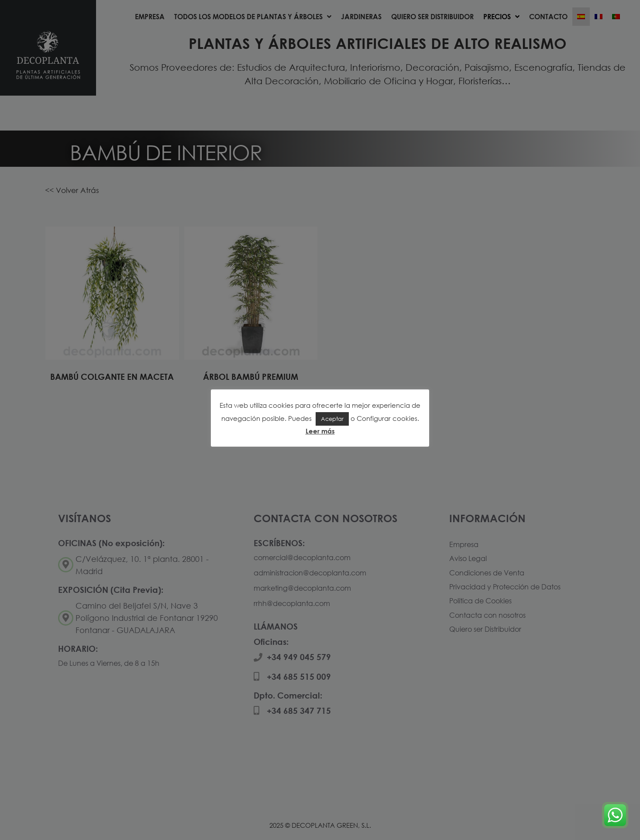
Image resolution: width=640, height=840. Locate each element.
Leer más (320, 431)
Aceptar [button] (332, 419)
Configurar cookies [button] (387, 418)
